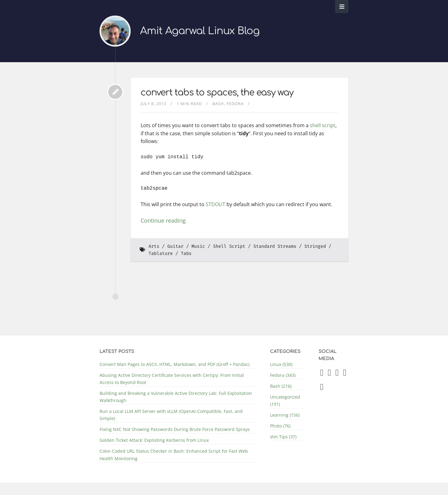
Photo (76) (280, 426)
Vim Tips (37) (283, 437)
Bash (218, 104)
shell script (323, 125)
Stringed (315, 246)
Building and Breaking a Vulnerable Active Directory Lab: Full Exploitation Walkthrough (176, 397)
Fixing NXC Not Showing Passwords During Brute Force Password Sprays (175, 429)
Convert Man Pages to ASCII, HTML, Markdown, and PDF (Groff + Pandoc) (175, 364)
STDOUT (215, 204)
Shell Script (229, 246)
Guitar (175, 246)
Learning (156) (285, 415)
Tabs (186, 254)
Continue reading (163, 220)
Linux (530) (281, 364)
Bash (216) (281, 386)
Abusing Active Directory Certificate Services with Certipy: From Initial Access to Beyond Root (172, 379)
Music (198, 246)
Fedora (235, 104)
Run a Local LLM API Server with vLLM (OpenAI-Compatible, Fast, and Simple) (171, 415)
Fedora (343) (283, 375)
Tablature (161, 254)
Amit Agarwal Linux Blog (200, 31)
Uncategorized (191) (285, 400)
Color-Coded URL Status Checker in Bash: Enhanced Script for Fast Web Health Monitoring (174, 455)
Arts (154, 246)
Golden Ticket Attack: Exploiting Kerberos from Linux (154, 440)
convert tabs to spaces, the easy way (217, 93)
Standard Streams (275, 246)
